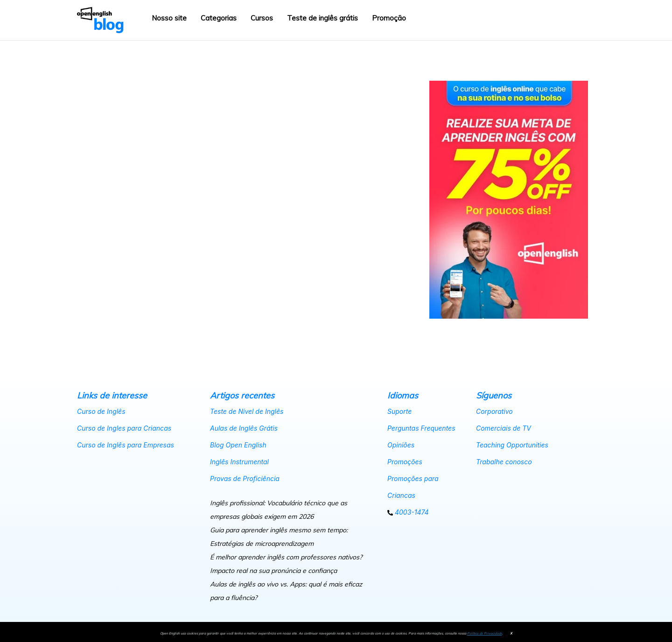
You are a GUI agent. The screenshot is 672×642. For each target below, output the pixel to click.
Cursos (262, 18)
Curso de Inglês (101, 411)
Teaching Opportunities (512, 445)
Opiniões (401, 445)
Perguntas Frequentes (421, 428)
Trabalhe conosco (504, 462)
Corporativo (494, 411)
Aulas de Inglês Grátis (244, 428)
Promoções (405, 462)
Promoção (389, 18)
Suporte (399, 411)
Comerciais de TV (504, 428)
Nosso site (169, 18)
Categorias (219, 18)
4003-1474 (408, 512)
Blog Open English (238, 445)
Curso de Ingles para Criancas (124, 428)
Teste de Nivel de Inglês (247, 411)
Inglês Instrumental (239, 462)
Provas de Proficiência (245, 478)
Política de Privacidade (485, 633)
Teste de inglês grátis (322, 18)
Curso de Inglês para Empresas (126, 445)
